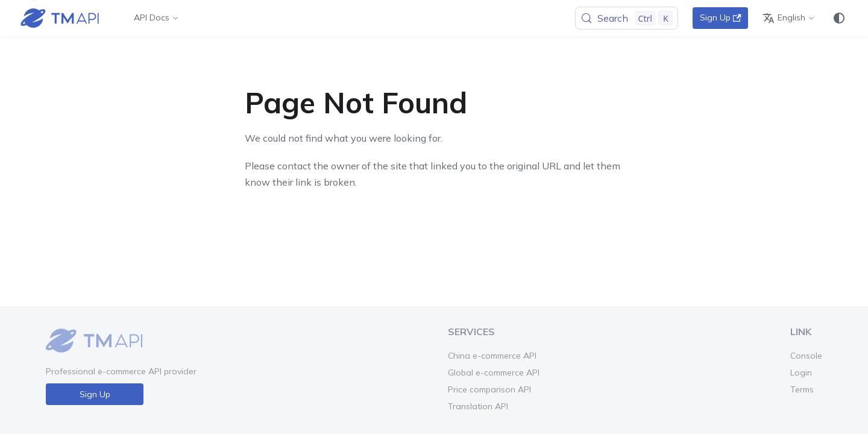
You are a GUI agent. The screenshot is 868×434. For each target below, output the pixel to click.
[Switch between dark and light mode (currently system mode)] (839, 18)
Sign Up (721, 17)
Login (801, 373)
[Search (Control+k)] (627, 18)
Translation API (478, 406)
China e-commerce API (492, 356)
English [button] (784, 18)
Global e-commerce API (494, 373)
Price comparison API (489, 389)
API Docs (152, 17)
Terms (802, 389)
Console (806, 356)
